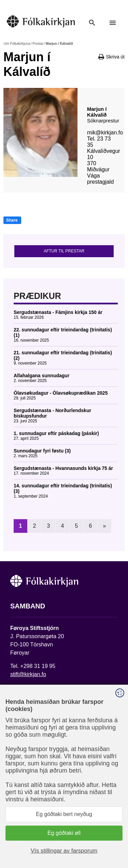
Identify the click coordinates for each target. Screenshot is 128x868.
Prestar (38, 44)
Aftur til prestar (64, 251)
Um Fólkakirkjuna (17, 44)
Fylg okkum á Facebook (39, 801)
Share (12, 220)
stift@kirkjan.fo (28, 674)
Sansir (74, 843)
